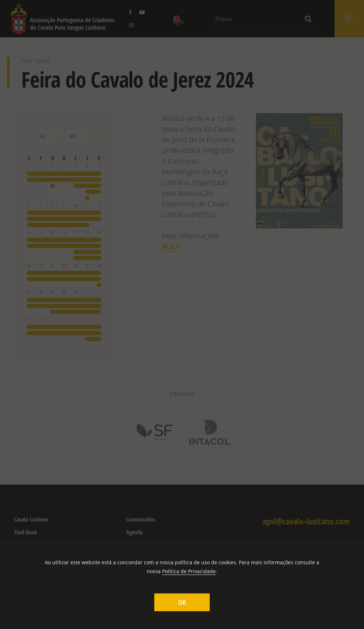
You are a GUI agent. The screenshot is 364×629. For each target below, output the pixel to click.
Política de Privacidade (189, 571)
